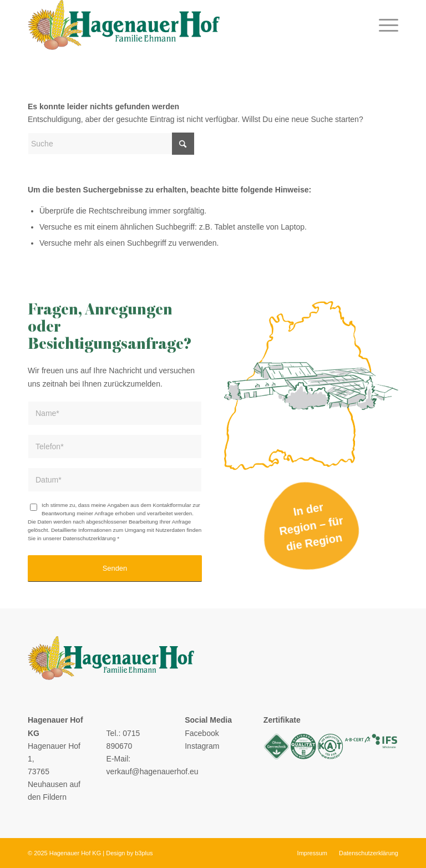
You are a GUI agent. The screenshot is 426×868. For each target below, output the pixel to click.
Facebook (202, 733)
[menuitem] (386, 25)
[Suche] (111, 144)
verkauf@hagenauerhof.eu (153, 771)
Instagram (202, 746)
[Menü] (386, 25)
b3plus (144, 853)
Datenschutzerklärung (89, 538)
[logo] (124, 25)
